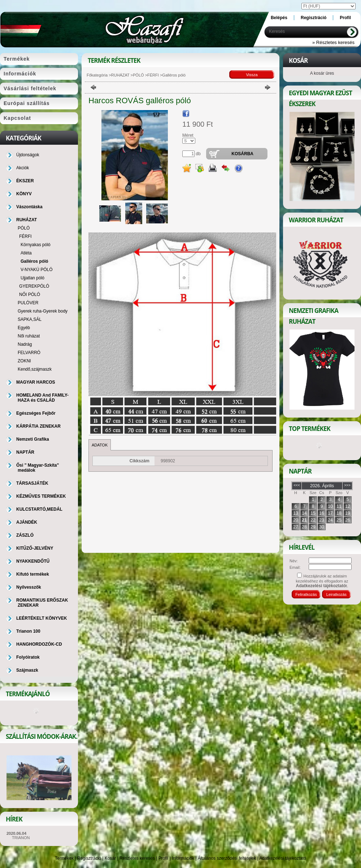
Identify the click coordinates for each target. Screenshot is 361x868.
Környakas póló (36, 245)
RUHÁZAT (120, 75)
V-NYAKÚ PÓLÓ (36, 270)
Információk (183, 858)
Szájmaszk (27, 670)
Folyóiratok (28, 657)
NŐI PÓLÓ (30, 295)
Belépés (279, 18)
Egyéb (24, 328)
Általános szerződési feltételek (227, 858)
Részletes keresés (137, 858)
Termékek (64, 858)
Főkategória (97, 75)
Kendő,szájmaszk (35, 369)
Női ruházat (29, 336)
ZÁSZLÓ (25, 535)
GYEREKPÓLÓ (34, 286)
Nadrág (25, 344)
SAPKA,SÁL (30, 319)
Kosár (110, 858)
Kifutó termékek (33, 574)
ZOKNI (24, 361)
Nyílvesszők (29, 587)
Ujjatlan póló (32, 278)
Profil (163, 858)
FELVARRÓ (29, 353)
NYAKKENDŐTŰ (33, 561)
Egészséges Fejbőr (36, 413)
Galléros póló (34, 261)
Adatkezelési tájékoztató (282, 858)
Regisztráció (89, 858)
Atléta (26, 253)
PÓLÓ (138, 75)
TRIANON (21, 838)
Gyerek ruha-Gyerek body (43, 311)
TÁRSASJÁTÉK (32, 483)
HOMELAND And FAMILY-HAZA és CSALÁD (42, 398)
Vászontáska (29, 207)
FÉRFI (153, 75)
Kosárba (242, 154)
